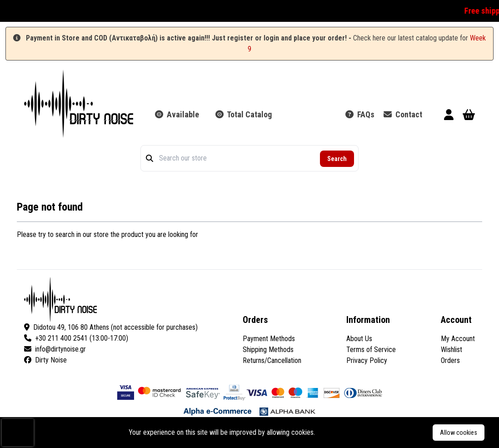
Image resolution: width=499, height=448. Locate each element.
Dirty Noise (45, 360)
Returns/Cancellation (272, 360)
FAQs (360, 114)
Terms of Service (371, 350)
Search (337, 159)
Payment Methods (269, 339)
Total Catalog (244, 114)
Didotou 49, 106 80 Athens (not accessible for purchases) (111, 327)
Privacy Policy (367, 360)
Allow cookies (459, 433)
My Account (458, 339)
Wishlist (452, 350)
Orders (450, 360)
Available (177, 114)
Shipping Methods (268, 350)
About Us (359, 339)
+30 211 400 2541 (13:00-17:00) (76, 338)
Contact (403, 114)
